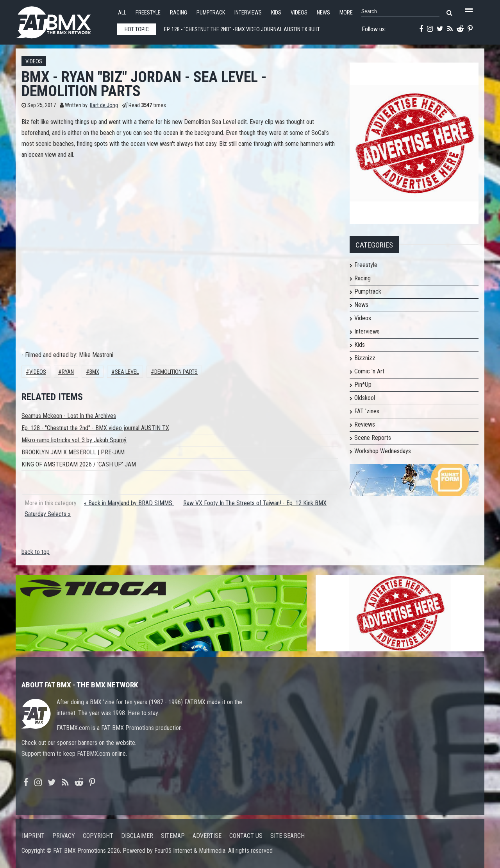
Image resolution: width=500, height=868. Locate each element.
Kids (276, 13)
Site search (287, 836)
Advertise (207, 836)
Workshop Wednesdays (383, 451)
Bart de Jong (104, 105)
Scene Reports (373, 438)
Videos (299, 13)
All (122, 13)
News (323, 13)
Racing (179, 13)
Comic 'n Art (369, 371)
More (346, 13)
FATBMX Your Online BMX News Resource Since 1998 (62, 20)
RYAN (68, 372)
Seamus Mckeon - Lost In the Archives (69, 416)
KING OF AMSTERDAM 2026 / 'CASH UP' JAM (79, 464)
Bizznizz (365, 358)
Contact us (246, 836)
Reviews (365, 424)
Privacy (64, 836)
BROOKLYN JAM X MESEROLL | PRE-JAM (73, 452)
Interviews (248, 13)
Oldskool (365, 398)
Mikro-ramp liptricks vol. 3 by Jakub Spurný (74, 440)
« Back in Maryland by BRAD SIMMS (129, 503)
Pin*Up (363, 385)
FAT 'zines (367, 411)
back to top (36, 552)
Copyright (98, 836)
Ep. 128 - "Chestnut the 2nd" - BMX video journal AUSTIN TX (95, 428)
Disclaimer (137, 836)
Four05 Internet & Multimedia (190, 851)
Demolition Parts (176, 372)
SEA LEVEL (127, 372)
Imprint (33, 836)
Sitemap (173, 836)
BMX (94, 372)
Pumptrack (211, 13)
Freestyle (148, 13)
